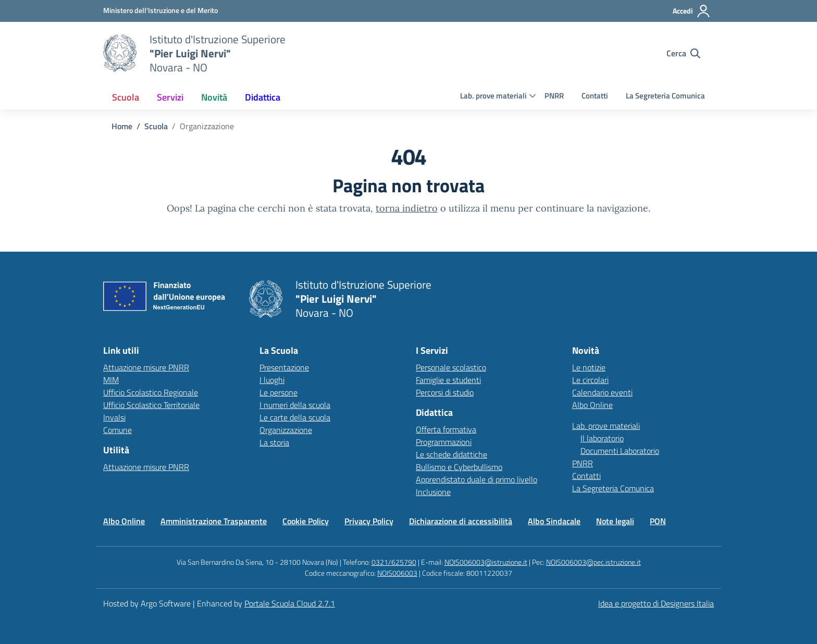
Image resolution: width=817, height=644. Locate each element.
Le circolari (590, 380)
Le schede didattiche (451, 454)
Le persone (278, 392)
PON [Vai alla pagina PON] (658, 521)
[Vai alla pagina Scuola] (156, 126)
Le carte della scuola (295, 417)
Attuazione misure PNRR (146, 367)
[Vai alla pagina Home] (122, 126)
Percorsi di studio (445, 392)
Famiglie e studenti (448, 380)
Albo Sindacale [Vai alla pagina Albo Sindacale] (554, 521)
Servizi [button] (170, 97)
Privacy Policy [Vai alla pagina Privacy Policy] (369, 521)
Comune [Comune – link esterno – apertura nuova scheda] (117, 430)
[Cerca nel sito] (683, 53)
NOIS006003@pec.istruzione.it (593, 562)
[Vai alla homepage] (120, 53)
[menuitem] (126, 97)
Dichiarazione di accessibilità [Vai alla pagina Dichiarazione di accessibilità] (461, 521)
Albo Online (592, 405)
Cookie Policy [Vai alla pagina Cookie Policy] (306, 521)
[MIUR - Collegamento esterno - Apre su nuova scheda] (160, 10)
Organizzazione (286, 430)
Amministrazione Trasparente (214, 521)
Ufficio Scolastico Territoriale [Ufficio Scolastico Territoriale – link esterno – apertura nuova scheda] (151, 405)
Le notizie (589, 367)
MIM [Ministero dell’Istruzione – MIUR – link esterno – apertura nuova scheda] (111, 380)
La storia (274, 442)
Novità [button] (214, 97)
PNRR (554, 96)
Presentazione (284, 367)
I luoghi (272, 380)
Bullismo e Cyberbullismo (459, 467)
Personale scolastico (451, 367)
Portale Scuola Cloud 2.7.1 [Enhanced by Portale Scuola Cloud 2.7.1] (290, 603)
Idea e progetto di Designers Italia (656, 603)
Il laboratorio (602, 438)
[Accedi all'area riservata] (692, 11)
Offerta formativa (446, 429)
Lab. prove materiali (493, 96)
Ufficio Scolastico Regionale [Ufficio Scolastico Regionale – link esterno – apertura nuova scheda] (151, 392)
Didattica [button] (263, 97)
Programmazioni (444, 442)
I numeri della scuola (295, 405)
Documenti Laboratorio (620, 451)
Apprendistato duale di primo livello (476, 479)
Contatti (595, 96)
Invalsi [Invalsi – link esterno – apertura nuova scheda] (114, 417)
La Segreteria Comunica (665, 96)
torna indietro (407, 208)
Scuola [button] (126, 97)
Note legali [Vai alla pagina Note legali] (615, 521)
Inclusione (433, 492)
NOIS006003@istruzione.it (486, 562)
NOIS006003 (397, 573)
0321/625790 (394, 562)
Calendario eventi (602, 392)
